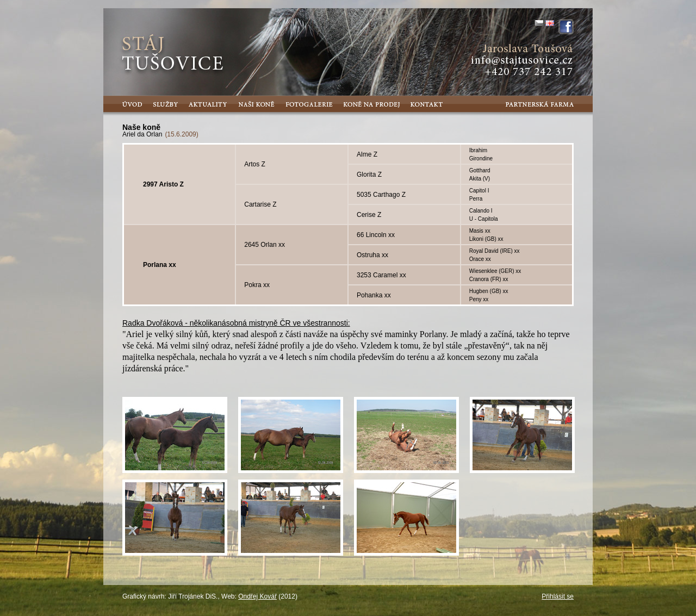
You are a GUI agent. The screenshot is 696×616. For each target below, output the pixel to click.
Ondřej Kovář (257, 596)
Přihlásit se (558, 596)
